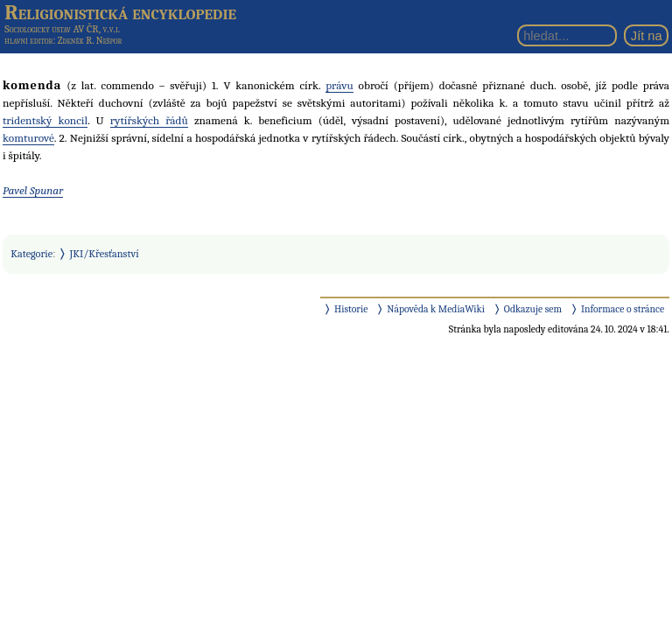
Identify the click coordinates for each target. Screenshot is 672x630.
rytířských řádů (149, 120)
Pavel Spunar (33, 190)
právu (339, 85)
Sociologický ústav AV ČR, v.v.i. (62, 29)
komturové (28, 138)
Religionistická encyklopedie (120, 12)
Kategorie (31, 254)
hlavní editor (28, 41)
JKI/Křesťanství (105, 254)
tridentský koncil (45, 120)
